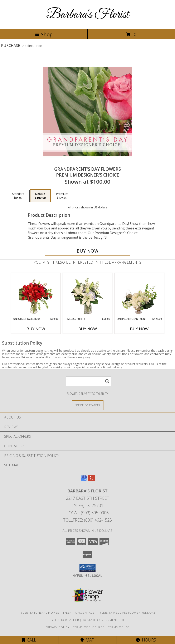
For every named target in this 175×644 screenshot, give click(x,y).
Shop (44, 34)
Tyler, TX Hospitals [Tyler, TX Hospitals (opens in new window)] (79, 613)
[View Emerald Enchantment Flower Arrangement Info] (139, 295)
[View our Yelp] (91, 480)
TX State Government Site (104, 620)
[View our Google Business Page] (84, 480)
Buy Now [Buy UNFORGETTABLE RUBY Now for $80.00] (36, 329)
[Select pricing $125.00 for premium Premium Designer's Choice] (62, 196)
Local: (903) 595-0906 (88, 513)
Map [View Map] (87, 640)
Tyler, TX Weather (65, 620)
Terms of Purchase (89, 627)
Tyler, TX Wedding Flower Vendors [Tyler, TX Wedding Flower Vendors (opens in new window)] (127, 613)
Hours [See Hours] (146, 640)
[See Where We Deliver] (88, 405)
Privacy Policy (57, 627)
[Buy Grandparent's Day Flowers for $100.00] (88, 251)
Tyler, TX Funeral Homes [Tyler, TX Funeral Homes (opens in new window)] (39, 613)
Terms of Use (119, 627)
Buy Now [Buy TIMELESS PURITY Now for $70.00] (88, 329)
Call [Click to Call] (29, 640)
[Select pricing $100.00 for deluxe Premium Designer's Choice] (40, 196)
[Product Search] (88, 381)
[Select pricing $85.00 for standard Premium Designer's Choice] (18, 196)
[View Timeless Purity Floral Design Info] (87, 295)
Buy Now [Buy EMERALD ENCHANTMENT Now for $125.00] (139, 329)
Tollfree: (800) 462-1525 (87, 520)
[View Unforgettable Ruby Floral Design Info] (36, 295)
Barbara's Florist (88, 15)
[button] (87, 568)
